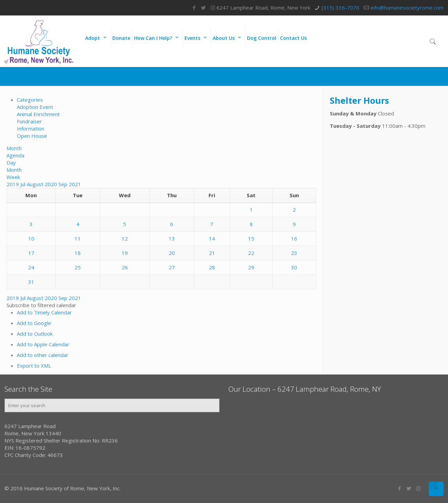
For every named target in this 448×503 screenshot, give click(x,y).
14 (212, 238)
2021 (75, 184)
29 (251, 267)
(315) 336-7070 (340, 8)
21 (212, 253)
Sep (64, 184)
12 (125, 238)
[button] (41, 305)
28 (212, 267)
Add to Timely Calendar (44, 312)
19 (125, 253)
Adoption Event (35, 107)
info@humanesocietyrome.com (407, 8)
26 (125, 267)
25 (78, 267)
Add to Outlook (35, 334)
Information (31, 128)
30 (294, 267)
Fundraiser (29, 121)
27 (172, 267)
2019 (13, 184)
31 (31, 282)
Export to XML (34, 366)
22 (251, 253)
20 (172, 253)
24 (31, 267)
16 (294, 238)
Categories (30, 100)
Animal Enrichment (38, 114)
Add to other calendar (43, 355)
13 (172, 238)
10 (31, 238)
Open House (32, 136)
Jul (24, 184)
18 (78, 253)
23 (294, 253)
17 (31, 253)
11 (78, 238)
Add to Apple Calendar (43, 344)
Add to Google (34, 323)
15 (251, 238)
